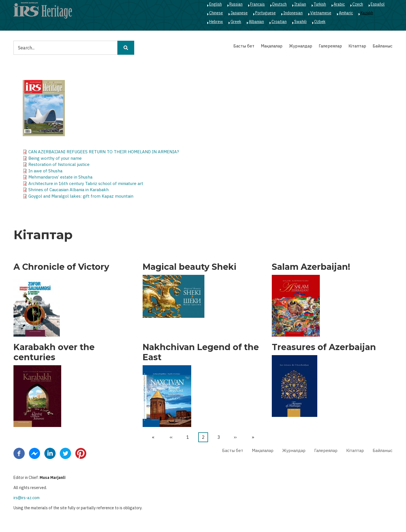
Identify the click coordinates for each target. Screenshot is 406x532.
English (215, 4)
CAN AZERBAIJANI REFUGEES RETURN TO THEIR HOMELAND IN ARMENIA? (104, 152)
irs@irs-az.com (27, 498)
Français (257, 4)
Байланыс (383, 46)
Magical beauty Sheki (190, 267)
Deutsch (280, 4)
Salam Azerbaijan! (311, 267)
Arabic (339, 4)
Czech (358, 4)
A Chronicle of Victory (61, 267)
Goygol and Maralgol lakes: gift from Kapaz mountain (81, 196)
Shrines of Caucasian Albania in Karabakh (69, 190)
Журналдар (301, 46)
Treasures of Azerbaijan (324, 347)
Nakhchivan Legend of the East (201, 352)
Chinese (216, 13)
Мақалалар (272, 46)
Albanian (256, 22)
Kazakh (367, 13)
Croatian (279, 22)
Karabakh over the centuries (54, 352)
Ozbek (320, 22)
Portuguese (265, 13)
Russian (236, 4)
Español (378, 4)
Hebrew (216, 22)
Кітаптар (357, 46)
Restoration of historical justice (59, 164)
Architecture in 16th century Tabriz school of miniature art (86, 183)
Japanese (239, 13)
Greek (236, 22)
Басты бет (244, 46)
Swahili (300, 22)
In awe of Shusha (45, 171)
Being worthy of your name (55, 158)
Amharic (346, 13)
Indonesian (293, 13)
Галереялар (330, 46)
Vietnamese (321, 13)
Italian (300, 4)
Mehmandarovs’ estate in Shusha (60, 177)
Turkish (320, 4)
